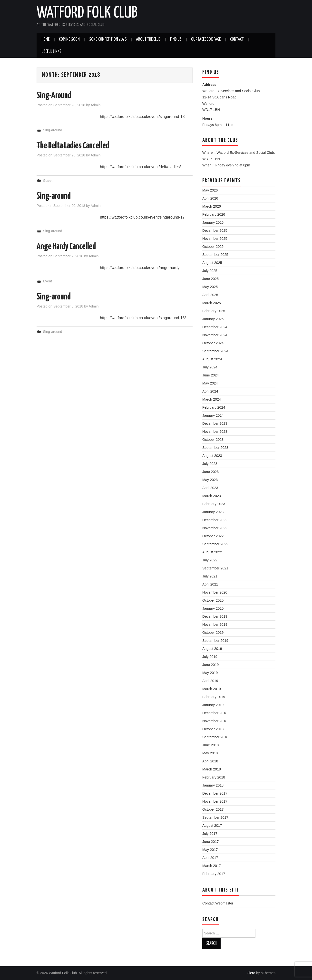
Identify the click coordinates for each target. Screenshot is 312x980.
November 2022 (215, 528)
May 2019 (210, 673)
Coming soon (69, 39)
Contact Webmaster (218, 903)
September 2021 (215, 568)
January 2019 (213, 705)
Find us (176, 39)
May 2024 (210, 383)
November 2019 (215, 625)
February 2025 (214, 311)
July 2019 (210, 657)
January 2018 (213, 785)
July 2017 (210, 834)
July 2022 (210, 560)
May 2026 (210, 190)
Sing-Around (54, 96)
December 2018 (215, 713)
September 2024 (215, 351)
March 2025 (212, 303)
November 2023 (215, 432)
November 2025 (215, 239)
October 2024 (213, 343)
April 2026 (210, 198)
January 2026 (213, 222)
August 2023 (212, 456)
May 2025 (210, 287)
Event (47, 281)
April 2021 (210, 584)
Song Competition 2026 (108, 39)
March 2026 (212, 206)
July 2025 (210, 271)
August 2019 (212, 649)
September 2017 (215, 817)
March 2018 (212, 769)
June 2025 (210, 279)
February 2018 (214, 777)
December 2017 (215, 793)
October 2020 (213, 600)
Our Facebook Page (206, 39)
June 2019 (210, 665)
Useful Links (51, 52)
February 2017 (214, 874)
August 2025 (212, 263)
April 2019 (210, 681)
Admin (96, 105)
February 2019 (214, 697)
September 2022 (215, 544)
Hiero (251, 973)
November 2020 (215, 592)
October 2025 (213, 247)
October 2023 (213, 440)
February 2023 (214, 504)
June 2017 (210, 842)
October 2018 (213, 729)
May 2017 (210, 850)
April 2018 (210, 761)
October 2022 (213, 536)
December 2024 (215, 327)
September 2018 (215, 737)
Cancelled (73, 146)
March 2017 (212, 866)
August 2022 (212, 552)
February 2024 (214, 407)
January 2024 (213, 415)
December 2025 (215, 231)
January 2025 (213, 319)
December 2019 (215, 616)
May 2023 (210, 480)
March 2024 (212, 399)
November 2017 (215, 801)
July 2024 (210, 367)
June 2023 (210, 472)
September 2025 (215, 255)
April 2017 (210, 858)
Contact (237, 39)
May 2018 (210, 753)
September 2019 (215, 641)
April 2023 (210, 488)
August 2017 (212, 826)
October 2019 (213, 633)
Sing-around (52, 130)
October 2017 (213, 809)
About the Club (148, 39)
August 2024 (212, 359)
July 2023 (210, 464)
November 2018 (215, 721)
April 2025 (210, 295)
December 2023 (215, 423)
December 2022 (215, 520)
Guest (48, 181)
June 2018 (210, 745)
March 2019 (212, 689)
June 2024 (210, 375)
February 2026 (214, 214)
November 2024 (215, 335)
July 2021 (210, 576)
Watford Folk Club (87, 13)
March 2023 (212, 496)
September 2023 (215, 448)
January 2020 (213, 608)
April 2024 (210, 391)
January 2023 (213, 512)
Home (45, 39)
